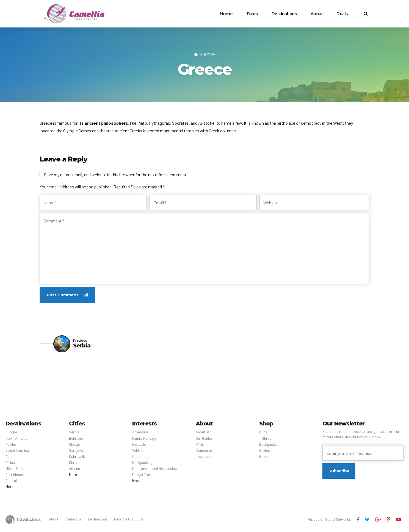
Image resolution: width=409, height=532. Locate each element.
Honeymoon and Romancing (154, 469)
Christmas (140, 456)
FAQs (200, 444)
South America (17, 450)
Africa (10, 463)
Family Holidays (144, 438)
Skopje (74, 444)
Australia (13, 481)
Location (203, 456)
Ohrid (73, 463)
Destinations (284, 14)
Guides (265, 450)
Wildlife (138, 450)
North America (17, 438)
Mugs (263, 432)
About (317, 14)
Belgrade (76, 438)
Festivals (139, 444)
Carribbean (14, 475)
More (9, 487)
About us (203, 432)
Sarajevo (76, 450)
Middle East (14, 469)
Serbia (74, 432)
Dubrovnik (77, 456)
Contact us (204, 450)
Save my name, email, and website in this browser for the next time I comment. (116, 175)
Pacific (11, 444)
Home (226, 14)
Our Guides (204, 438)
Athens (74, 469)
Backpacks (268, 444)
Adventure (140, 432)
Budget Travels (144, 475)
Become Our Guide (129, 519)
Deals (342, 14)
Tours (252, 14)
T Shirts (265, 438)
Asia (9, 456)
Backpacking (142, 463)
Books (264, 456)
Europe (208, 54)
